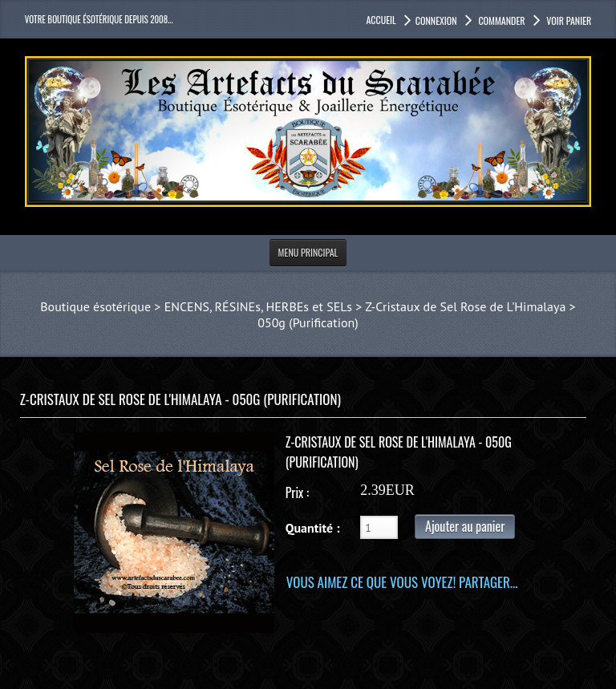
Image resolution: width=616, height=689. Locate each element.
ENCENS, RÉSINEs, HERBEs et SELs (258, 306)
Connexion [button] (436, 20)
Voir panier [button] (568, 20)
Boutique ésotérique (95, 306)
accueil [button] (381, 20)
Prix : (297, 492)
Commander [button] (501, 20)
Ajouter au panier (465, 526)
